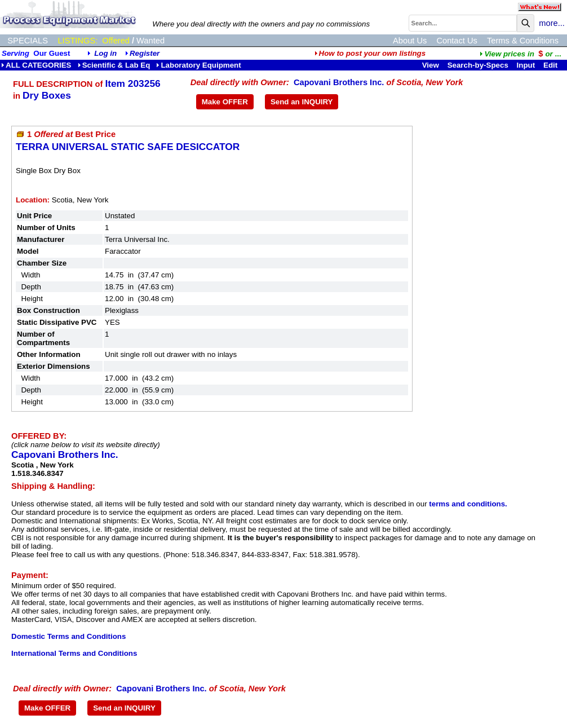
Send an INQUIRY (302, 102)
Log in (105, 53)
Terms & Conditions (523, 41)
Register (145, 53)
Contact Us (457, 41)
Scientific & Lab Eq (114, 65)
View (431, 65)
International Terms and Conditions (74, 653)
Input (526, 65)
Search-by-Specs (478, 65)
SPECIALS (28, 41)
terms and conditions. (468, 504)
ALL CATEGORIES (36, 65)
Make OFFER (225, 102)
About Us (410, 41)
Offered (116, 41)
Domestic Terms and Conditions (68, 636)
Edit (552, 65)
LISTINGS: (77, 41)
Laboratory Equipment (198, 65)
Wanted (150, 41)
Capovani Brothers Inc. (339, 82)
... (520, 54)
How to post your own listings (370, 53)
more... (552, 23)
